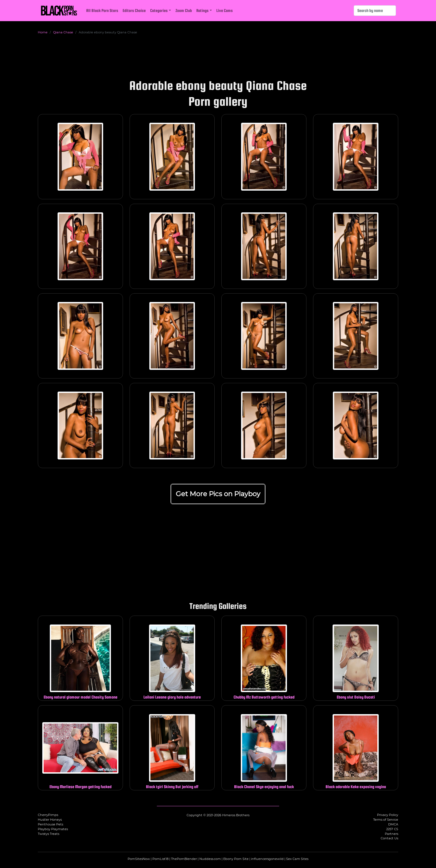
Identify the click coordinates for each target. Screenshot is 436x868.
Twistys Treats (49, 834)
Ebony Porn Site (236, 859)
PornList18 (160, 859)
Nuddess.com (210, 859)
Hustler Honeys (50, 820)
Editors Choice (134, 10)
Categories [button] (159, 10)
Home (43, 32)
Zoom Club (184, 10)
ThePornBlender (184, 859)
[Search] (375, 11)
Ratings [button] (202, 10)
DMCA (393, 824)
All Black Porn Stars (102, 10)
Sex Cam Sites (297, 859)
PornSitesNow (139, 859)
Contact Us (389, 838)
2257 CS (392, 829)
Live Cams (225, 10)
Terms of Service (386, 820)
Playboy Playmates (53, 829)
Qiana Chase (63, 32)
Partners (392, 834)
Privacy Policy (388, 815)
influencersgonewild (267, 859)
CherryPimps (48, 815)
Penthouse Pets (50, 824)
